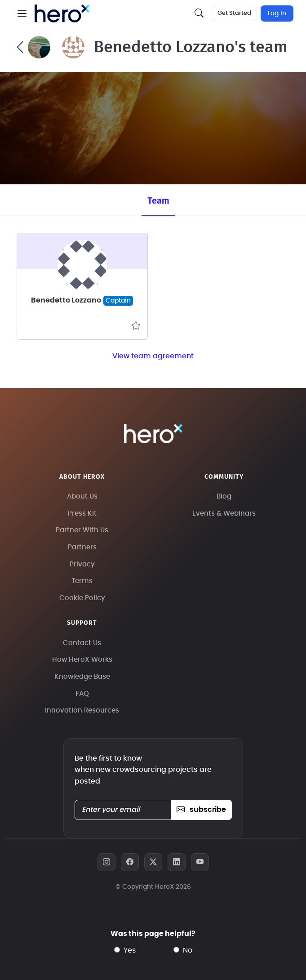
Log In (277, 13)
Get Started (234, 13)
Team (158, 200)
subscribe (201, 810)
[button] (22, 13)
